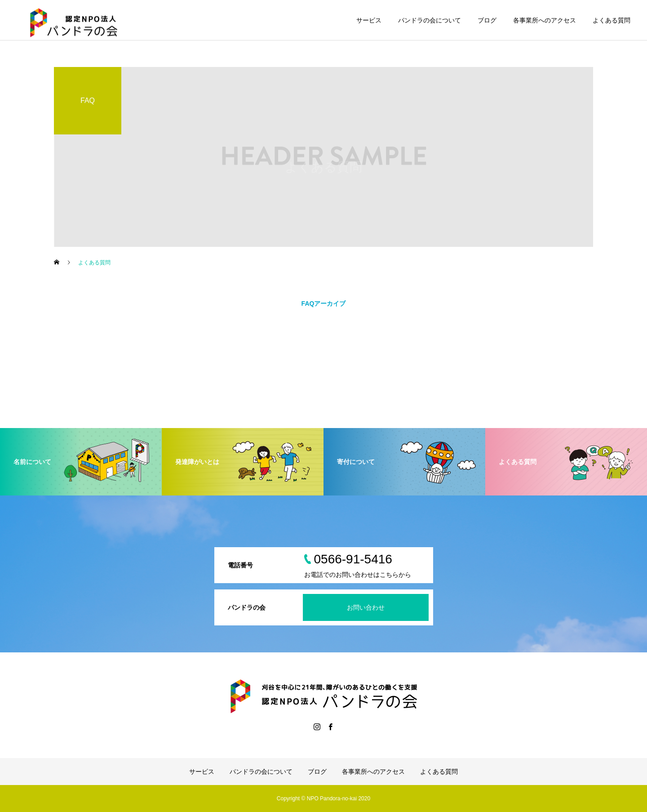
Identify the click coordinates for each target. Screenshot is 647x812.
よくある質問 (612, 20)
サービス (369, 20)
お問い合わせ (366, 607)
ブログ (487, 20)
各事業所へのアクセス (545, 20)
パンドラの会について (430, 20)
